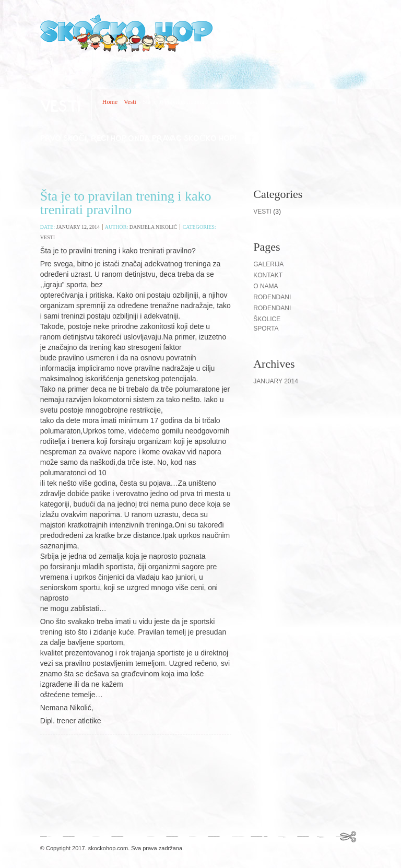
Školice (267, 319)
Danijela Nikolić (153, 227)
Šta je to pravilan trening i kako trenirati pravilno (126, 203)
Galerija (268, 264)
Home (110, 102)
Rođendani (272, 297)
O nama (266, 286)
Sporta (266, 329)
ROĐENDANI (272, 308)
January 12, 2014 (78, 227)
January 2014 (276, 381)
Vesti (130, 102)
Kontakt (268, 275)
